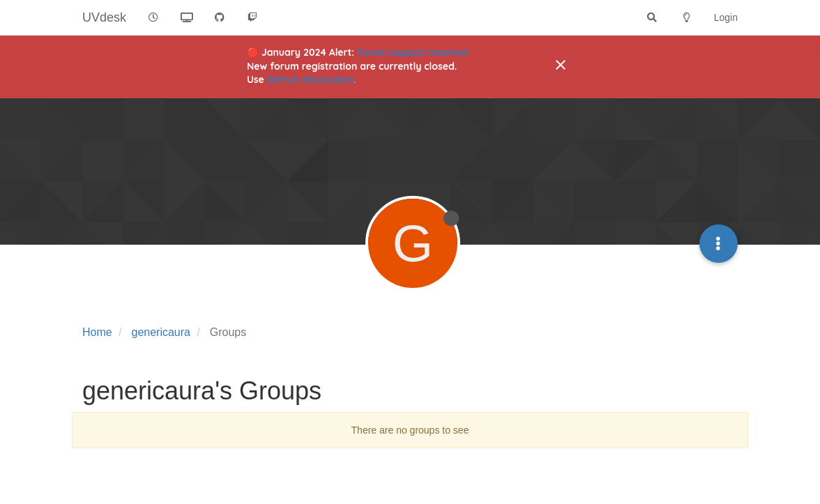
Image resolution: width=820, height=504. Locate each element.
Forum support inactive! (413, 52)
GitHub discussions (311, 79)
